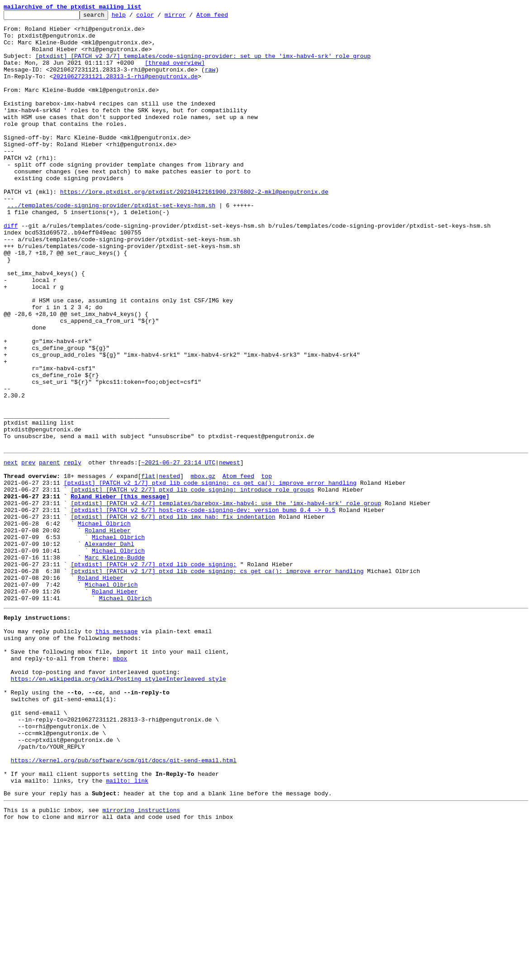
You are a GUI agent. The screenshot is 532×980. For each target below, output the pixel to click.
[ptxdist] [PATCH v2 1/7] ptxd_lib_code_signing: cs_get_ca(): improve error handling (210, 575)
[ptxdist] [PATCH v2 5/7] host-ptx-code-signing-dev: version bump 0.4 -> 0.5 (203, 607)
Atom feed (226, 17)
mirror (189, 17)
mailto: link (127, 930)
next (11, 550)
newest (230, 550)
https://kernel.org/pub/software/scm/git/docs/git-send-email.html (124, 905)
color (159, 17)
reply (73, 550)
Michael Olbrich (104, 624)
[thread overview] (175, 73)
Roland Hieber (107, 632)
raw (210, 81)
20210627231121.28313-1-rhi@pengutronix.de (125, 90)
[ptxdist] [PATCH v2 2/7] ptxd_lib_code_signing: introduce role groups (192, 583)
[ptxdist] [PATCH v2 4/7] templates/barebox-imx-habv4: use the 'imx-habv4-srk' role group (226, 599)
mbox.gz (203, 567)
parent (50, 550)
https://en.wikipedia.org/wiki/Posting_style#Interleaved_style (119, 808)
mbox (120, 783)
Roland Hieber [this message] (120, 591)
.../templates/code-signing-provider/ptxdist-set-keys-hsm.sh (111, 244)
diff (11, 269)
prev (28, 550)
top (266, 567)
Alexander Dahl (109, 648)
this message (117, 751)
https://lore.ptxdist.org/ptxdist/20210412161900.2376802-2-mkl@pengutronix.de (194, 228)
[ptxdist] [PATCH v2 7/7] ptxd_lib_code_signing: (154, 673)
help (133, 17)
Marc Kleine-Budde (115, 664)
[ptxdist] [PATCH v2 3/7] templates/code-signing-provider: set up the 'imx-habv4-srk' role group (203, 65)
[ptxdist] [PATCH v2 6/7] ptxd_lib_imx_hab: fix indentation (173, 616)
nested (169, 567)
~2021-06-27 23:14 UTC (178, 550)
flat (148, 567)
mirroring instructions (141, 962)
